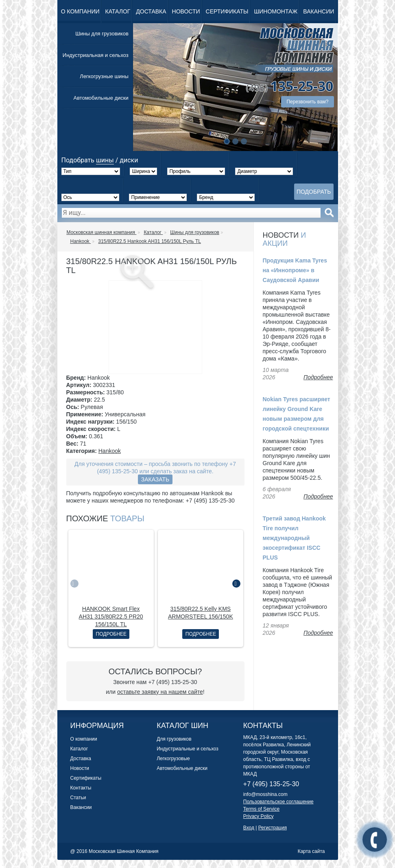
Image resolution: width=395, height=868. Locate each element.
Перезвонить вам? (307, 102)
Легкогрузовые (173, 759)
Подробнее (111, 634)
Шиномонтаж (276, 11)
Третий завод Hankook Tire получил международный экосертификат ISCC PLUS (294, 538)
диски (129, 160)
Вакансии (319, 11)
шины (105, 160)
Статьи (78, 798)
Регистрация (273, 828)
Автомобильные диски (101, 98)
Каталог (118, 11)
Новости (186, 11)
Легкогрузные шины (104, 76)
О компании (80, 11)
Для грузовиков (174, 739)
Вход (249, 828)
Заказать (155, 479)
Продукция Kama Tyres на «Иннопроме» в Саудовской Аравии (295, 270)
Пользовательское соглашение (278, 802)
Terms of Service (261, 809)
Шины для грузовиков (102, 34)
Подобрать (314, 192)
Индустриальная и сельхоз (96, 55)
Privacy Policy (259, 816)
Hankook (110, 451)
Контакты (81, 788)
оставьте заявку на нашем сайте (160, 692)
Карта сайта (311, 851)
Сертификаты (227, 11)
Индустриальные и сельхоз (188, 749)
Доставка (151, 11)
